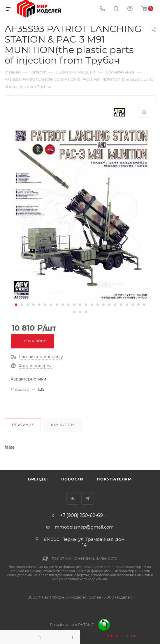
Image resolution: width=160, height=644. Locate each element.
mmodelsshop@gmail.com (84, 527)
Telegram (88, 498)
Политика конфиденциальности (85, 559)
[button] (16, 305)
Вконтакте (73, 498)
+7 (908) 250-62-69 (81, 515)
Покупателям (114, 479)
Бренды (38, 479)
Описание (23, 425)
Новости (72, 479)
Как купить (63, 425)
